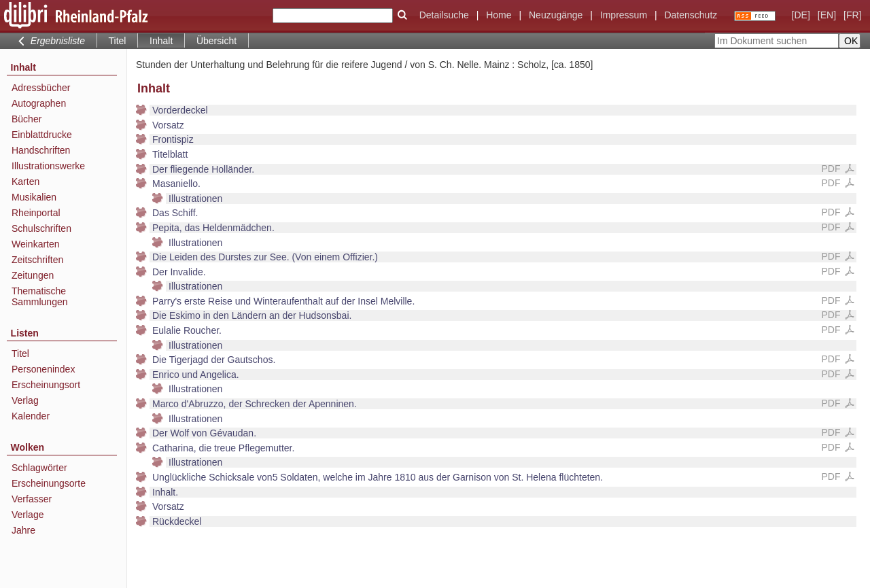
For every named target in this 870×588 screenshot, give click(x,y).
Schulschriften (41, 228)
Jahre (23, 530)
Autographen (39, 103)
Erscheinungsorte (49, 483)
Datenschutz (691, 15)
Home (499, 15)
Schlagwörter (39, 468)
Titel (118, 41)
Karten (25, 181)
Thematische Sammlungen (40, 296)
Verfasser (32, 499)
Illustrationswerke (48, 166)
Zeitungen (33, 275)
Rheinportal (36, 213)
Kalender (31, 416)
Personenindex (43, 369)
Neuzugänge (556, 15)
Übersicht (216, 41)
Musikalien (34, 197)
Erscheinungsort (46, 385)
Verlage (28, 515)
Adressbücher (41, 88)
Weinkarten (36, 244)
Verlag (25, 400)
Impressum (624, 15)
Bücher (27, 119)
